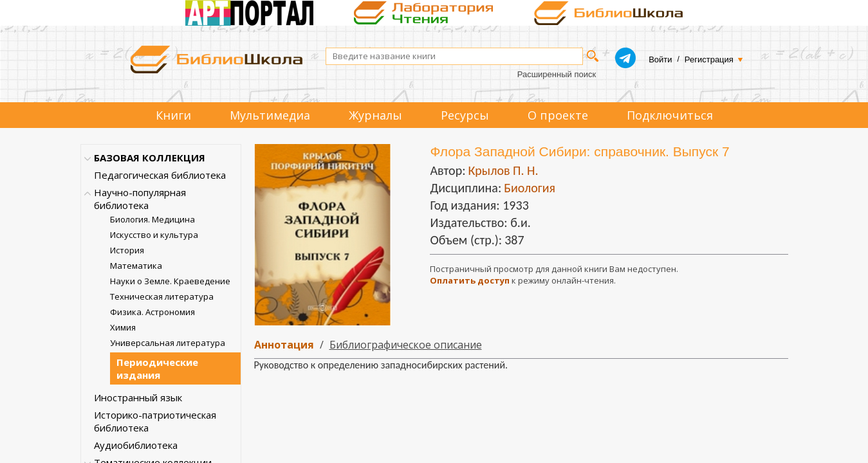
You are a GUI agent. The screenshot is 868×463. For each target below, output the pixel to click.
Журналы (375, 115)
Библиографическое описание (406, 345)
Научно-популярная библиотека (140, 199)
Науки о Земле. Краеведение (170, 281)
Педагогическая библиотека (160, 175)
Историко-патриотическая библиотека (155, 421)
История (127, 250)
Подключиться (670, 115)
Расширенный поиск (557, 74)
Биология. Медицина (152, 219)
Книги (173, 115)
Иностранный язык (138, 397)
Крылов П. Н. (503, 170)
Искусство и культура (154, 235)
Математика (136, 266)
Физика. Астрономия (152, 312)
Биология (530, 188)
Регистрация (709, 59)
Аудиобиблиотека (136, 445)
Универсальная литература (168, 343)
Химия (123, 327)
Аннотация (284, 345)
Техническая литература (162, 296)
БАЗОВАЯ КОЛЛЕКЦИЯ (150, 158)
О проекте (558, 115)
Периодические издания (157, 368)
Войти (660, 59)
